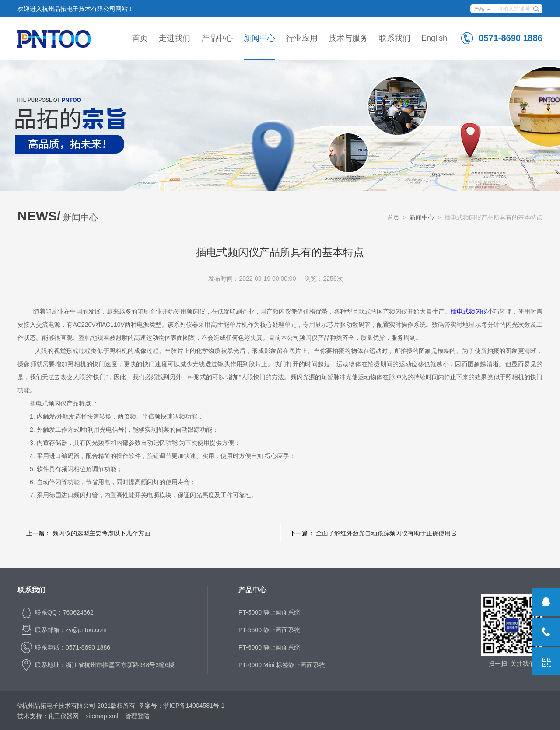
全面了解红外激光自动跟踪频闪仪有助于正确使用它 (386, 533)
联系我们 (395, 38)
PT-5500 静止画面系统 (269, 630)
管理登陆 (137, 716)
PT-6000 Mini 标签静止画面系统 (282, 665)
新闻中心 (259, 38)
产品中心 (217, 38)
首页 (140, 38)
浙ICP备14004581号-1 (194, 706)
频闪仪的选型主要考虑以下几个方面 (101, 533)
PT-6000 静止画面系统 (269, 647)
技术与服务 (348, 38)
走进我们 (175, 38)
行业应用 (302, 38)
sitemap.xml (102, 716)
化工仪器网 (63, 716)
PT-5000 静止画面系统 (269, 612)
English (434, 38)
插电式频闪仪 (469, 311)
